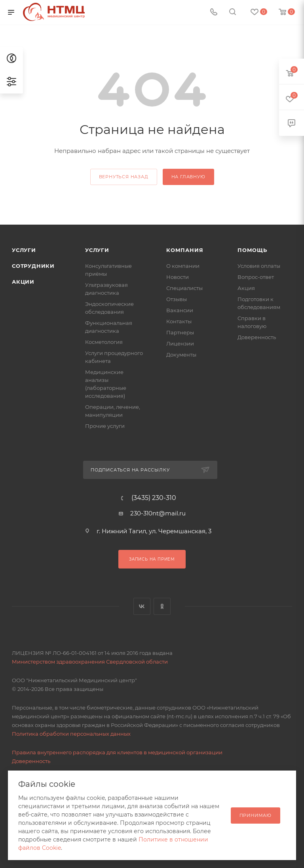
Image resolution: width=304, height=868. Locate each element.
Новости (178, 277)
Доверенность (257, 337)
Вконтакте (142, 606)
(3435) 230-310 (154, 498)
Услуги (24, 250)
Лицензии (180, 343)
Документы (181, 355)
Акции (23, 282)
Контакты (179, 321)
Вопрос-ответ (256, 277)
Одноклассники (162, 606)
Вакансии (180, 310)
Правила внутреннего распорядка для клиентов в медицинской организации (117, 752)
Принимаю (256, 815)
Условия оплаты (259, 266)
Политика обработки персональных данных (71, 734)
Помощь (252, 250)
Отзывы (177, 299)
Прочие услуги (105, 426)
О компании (183, 266)
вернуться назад (124, 177)
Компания (185, 250)
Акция (246, 288)
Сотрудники (33, 266)
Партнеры (180, 332)
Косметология (104, 342)
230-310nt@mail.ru (158, 513)
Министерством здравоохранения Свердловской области (90, 662)
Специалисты (184, 288)
